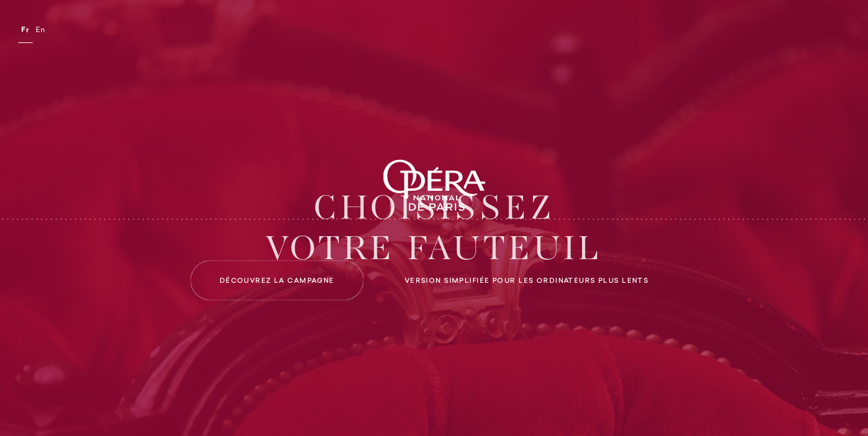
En (41, 30)
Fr (25, 30)
